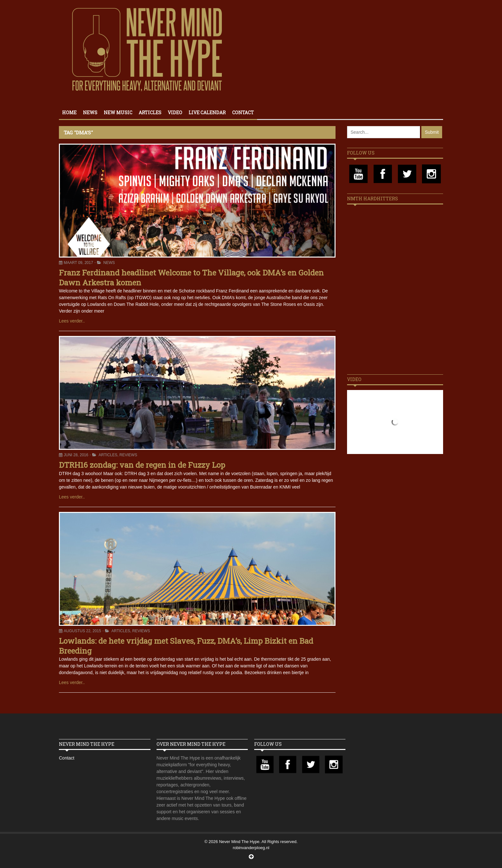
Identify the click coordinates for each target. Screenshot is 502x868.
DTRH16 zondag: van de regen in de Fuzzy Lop (142, 465)
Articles (150, 112)
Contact (243, 112)
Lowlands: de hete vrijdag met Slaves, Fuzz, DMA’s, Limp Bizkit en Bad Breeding (186, 646)
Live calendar (207, 112)
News (90, 112)
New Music (118, 112)
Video (175, 112)
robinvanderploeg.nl (251, 848)
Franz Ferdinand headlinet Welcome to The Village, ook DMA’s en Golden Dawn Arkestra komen (191, 278)
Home (69, 112)
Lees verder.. (72, 321)
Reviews (128, 455)
